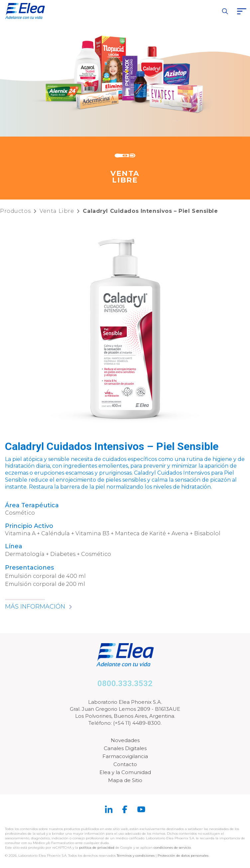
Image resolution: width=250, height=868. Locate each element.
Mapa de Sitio (125, 780)
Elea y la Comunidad (125, 772)
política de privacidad (97, 848)
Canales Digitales (125, 748)
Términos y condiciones (136, 856)
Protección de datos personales (183, 856)
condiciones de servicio (172, 848)
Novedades (125, 740)
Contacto (125, 764)
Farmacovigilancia (125, 756)
